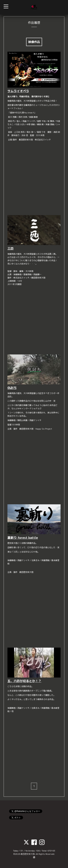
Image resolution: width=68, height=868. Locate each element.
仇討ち (12, 388)
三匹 (11, 248)
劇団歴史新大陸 (28, 854)
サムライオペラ (18, 91)
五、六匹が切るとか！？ (24, 681)
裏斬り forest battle (23, 538)
